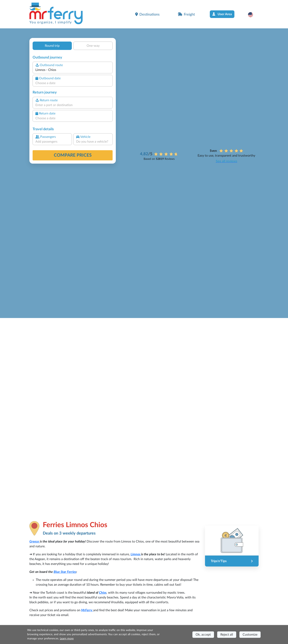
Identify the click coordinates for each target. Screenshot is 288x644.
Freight (186, 14)
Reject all (227, 635)
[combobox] (73, 70)
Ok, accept (203, 635)
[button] (252, 15)
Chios (103, 593)
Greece (35, 542)
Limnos (136, 554)
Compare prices (73, 155)
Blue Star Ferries (65, 572)
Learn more (67, 639)
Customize (250, 635)
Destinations (147, 14)
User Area (222, 14)
